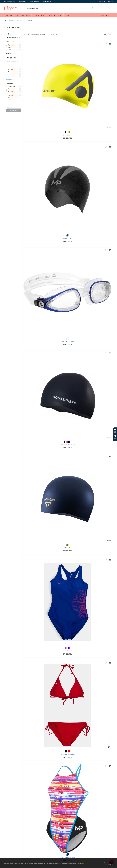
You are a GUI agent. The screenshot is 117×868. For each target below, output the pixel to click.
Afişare (52, 34)
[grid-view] (110, 35)
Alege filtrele (13, 110)
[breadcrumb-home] (5, 20)
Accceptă (108, 864)
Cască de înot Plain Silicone (67, 445)
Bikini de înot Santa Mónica (68, 754)
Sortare (26, 34)
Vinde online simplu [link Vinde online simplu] (46, 1)
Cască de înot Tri (68, 135)
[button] (115, 437)
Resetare (9, 107)
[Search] (92, 8)
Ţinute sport (19, 20)
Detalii (83, 863)
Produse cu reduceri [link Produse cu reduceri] (34, 1)
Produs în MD (106, 15)
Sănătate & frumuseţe (22, 15)
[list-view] (105, 35)
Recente (60, 15)
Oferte (67, 15)
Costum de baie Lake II (67, 651)
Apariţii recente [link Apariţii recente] (23, 1)
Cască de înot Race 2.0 (68, 548)
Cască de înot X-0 (68, 238)
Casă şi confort (38, 15)
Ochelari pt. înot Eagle (68, 341)
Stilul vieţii (51, 15)
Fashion (9, 15)
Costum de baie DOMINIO (68, 857)
